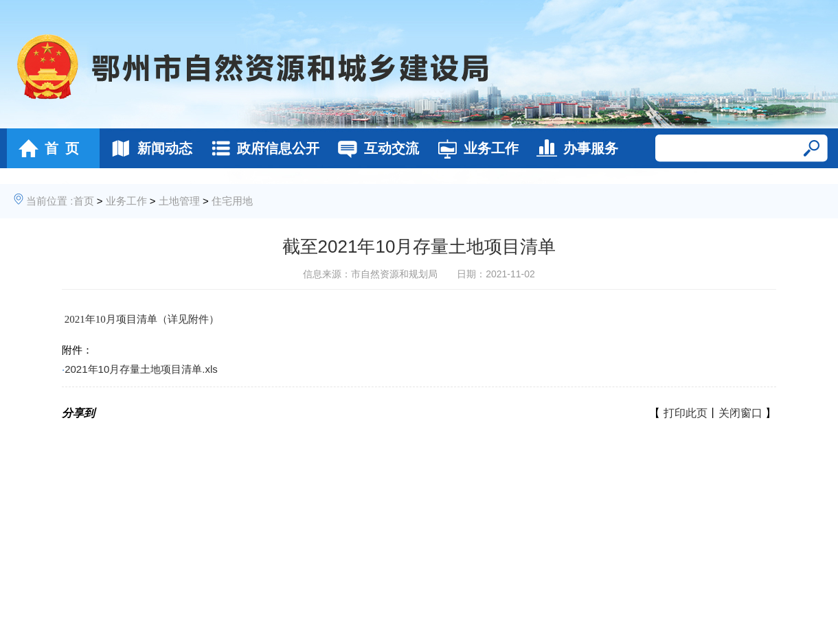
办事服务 (574, 148)
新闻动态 (148, 148)
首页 (84, 201)
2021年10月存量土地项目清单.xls (141, 369)
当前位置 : (49, 201)
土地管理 (179, 201)
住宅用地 (232, 201)
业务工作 (474, 148)
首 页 (45, 148)
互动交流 (375, 148)
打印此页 (686, 413)
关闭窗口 (740, 413)
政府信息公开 (261, 148)
